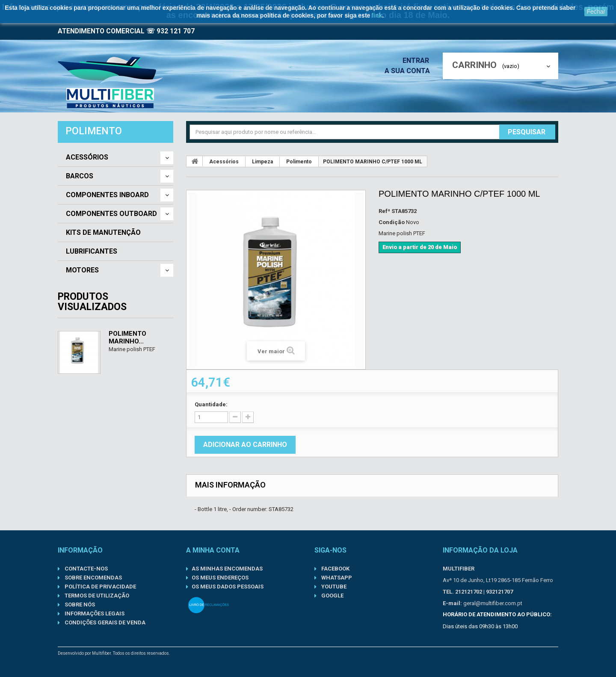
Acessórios (87, 157)
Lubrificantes (92, 251)
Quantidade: (211, 404)
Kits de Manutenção (103, 233)
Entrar (418, 61)
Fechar (596, 12)
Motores (82, 270)
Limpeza (262, 162)
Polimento (299, 162)
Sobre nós (79, 605)
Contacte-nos (86, 569)
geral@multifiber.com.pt (493, 603)
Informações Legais (94, 613)
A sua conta (409, 71)
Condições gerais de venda (104, 622)
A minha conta (213, 550)
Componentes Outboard (111, 214)
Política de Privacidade (100, 587)
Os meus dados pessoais (228, 587)
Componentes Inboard (107, 195)
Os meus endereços (220, 578)
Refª (384, 211)
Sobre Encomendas (93, 578)
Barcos (80, 176)
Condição (392, 222)
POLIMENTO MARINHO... (127, 337)
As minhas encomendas (227, 569)
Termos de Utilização (96, 596)
